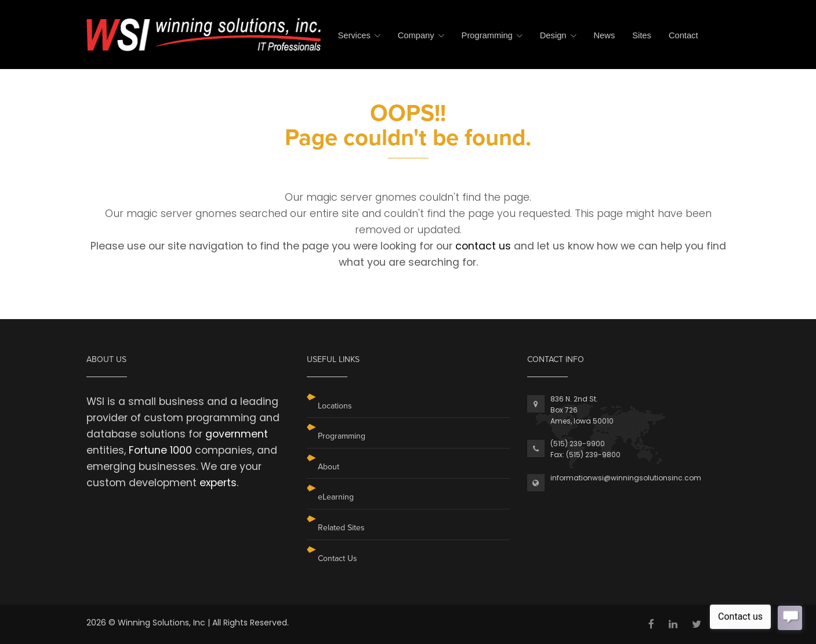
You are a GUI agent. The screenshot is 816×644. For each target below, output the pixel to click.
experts (218, 483)
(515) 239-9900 (578, 444)
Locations (335, 406)
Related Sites (341, 528)
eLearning (336, 497)
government (237, 434)
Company (416, 35)
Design (553, 35)
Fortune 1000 (160, 450)
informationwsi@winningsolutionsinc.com (626, 478)
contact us (483, 246)
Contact (683, 35)
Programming (487, 35)
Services (354, 35)
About (329, 467)
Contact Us (338, 558)
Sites (642, 35)
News (605, 35)
